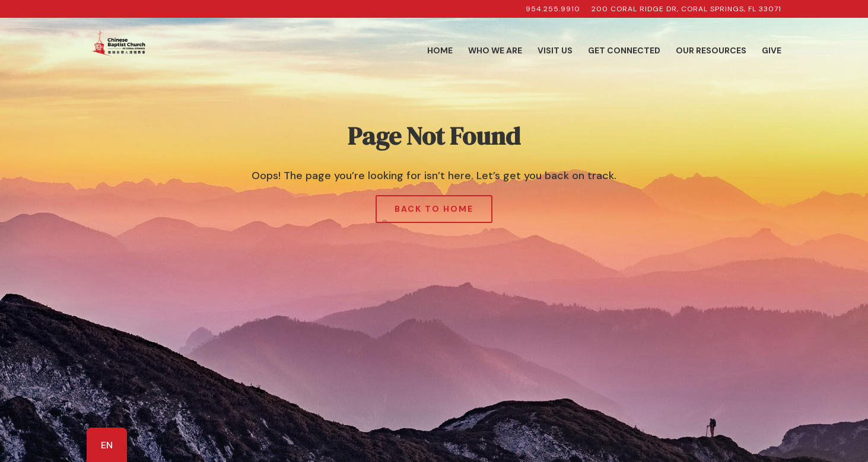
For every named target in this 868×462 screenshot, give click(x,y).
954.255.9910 (553, 9)
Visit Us (555, 51)
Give (772, 51)
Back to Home (434, 209)
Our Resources (711, 51)
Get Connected (624, 51)
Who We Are (495, 51)
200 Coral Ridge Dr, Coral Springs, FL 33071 (686, 9)
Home (440, 51)
